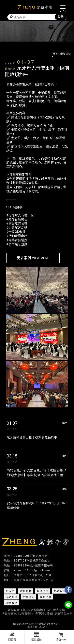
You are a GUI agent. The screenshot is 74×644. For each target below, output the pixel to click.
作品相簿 (12, 597)
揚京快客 (33, 624)
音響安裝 (27, 614)
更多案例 (33, 258)
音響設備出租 (64, 614)
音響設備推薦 (17, 610)
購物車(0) (61, 636)
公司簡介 (26, 591)
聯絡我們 (12, 603)
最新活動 (46, 597)
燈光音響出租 (36, 610)
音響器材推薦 (44, 614)
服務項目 (43, 591)
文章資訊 (29, 597)
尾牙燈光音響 (56, 610)
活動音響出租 (10, 614)
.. (60, 624)
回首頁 (12, 636)
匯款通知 (37, 636)
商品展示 (60, 591)
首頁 (55, 54)
